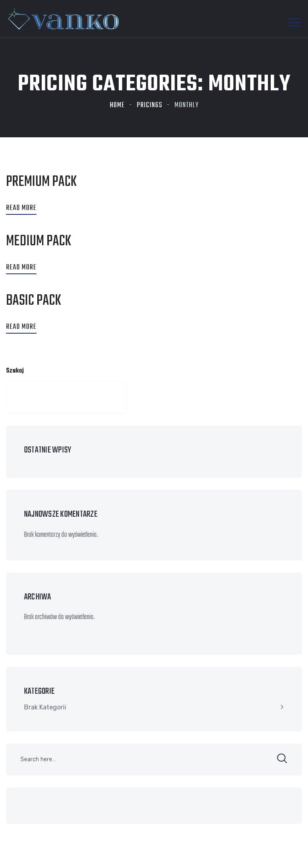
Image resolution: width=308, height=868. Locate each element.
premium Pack (41, 182)
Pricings (150, 105)
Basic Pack (33, 301)
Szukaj (15, 371)
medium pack (38, 241)
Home (117, 105)
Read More (21, 208)
